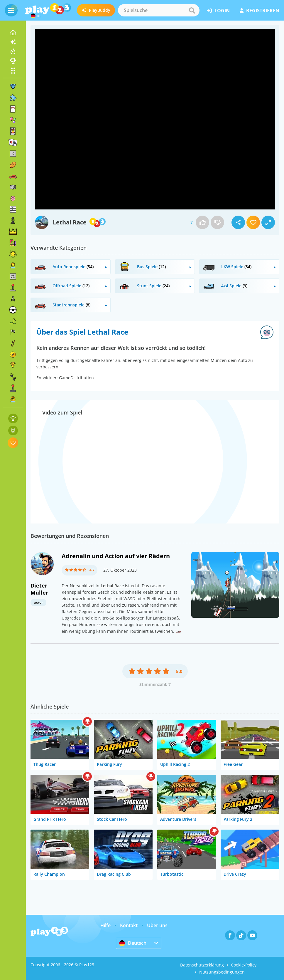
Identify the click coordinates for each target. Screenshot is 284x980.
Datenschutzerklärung (202, 965)
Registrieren (260, 11)
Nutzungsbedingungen (222, 972)
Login (218, 11)
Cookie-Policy (244, 965)
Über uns (157, 925)
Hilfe (105, 925)
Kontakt (129, 925)
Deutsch (133, 943)
